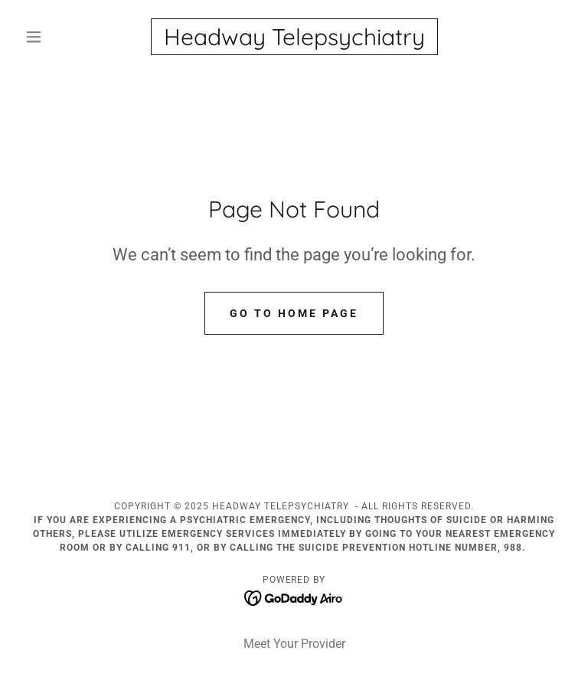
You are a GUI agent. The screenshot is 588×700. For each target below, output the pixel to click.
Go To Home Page (294, 313)
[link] (294, 41)
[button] (60, 37)
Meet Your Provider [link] (294, 644)
